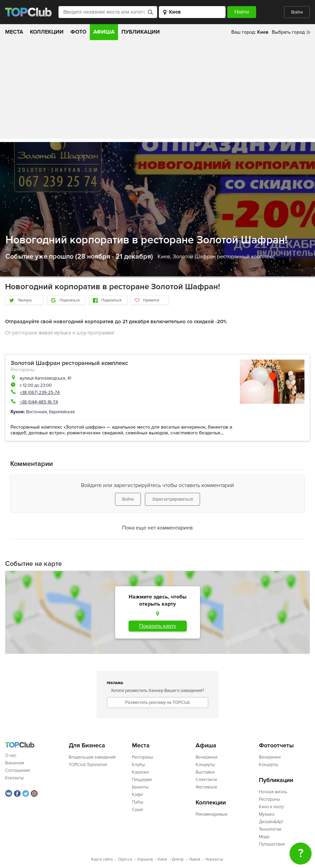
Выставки (205, 772)
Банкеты (140, 787)
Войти (297, 12)
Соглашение (18, 770)
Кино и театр (271, 807)
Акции (13, 249)
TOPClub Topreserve (88, 765)
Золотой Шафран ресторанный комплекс (224, 257)
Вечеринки (206, 757)
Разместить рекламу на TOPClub (157, 702)
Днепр (178, 859)
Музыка (267, 814)
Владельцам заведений (92, 757)
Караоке (140, 772)
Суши (137, 810)
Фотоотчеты (276, 745)
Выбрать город (288, 32)
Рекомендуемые (212, 814)
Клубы (138, 765)
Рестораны (22, 370)
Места (14, 32)
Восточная (37, 412)
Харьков (145, 859)
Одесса (125, 859)
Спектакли (206, 780)
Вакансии (15, 763)
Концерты (205, 765)
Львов (194, 859)
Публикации (141, 32)
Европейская (62, 412)
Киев (162, 859)
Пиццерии (142, 780)
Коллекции (47, 32)
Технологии (270, 829)
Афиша (104, 32)
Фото (78, 32)
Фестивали (206, 787)
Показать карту (158, 626)
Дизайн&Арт (271, 822)
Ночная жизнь (273, 792)
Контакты (14, 778)
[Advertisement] (157, 91)
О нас (11, 756)
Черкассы (214, 859)
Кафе (137, 795)
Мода (264, 837)
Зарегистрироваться (172, 499)
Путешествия (272, 844)
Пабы (138, 802)
